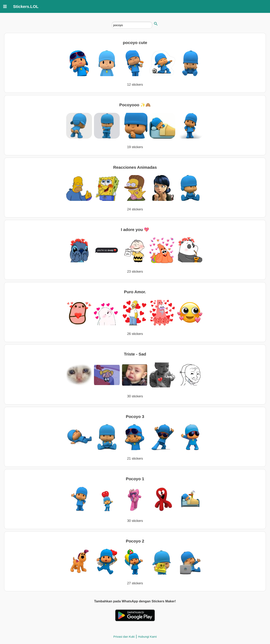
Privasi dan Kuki (124, 637)
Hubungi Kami (147, 637)
